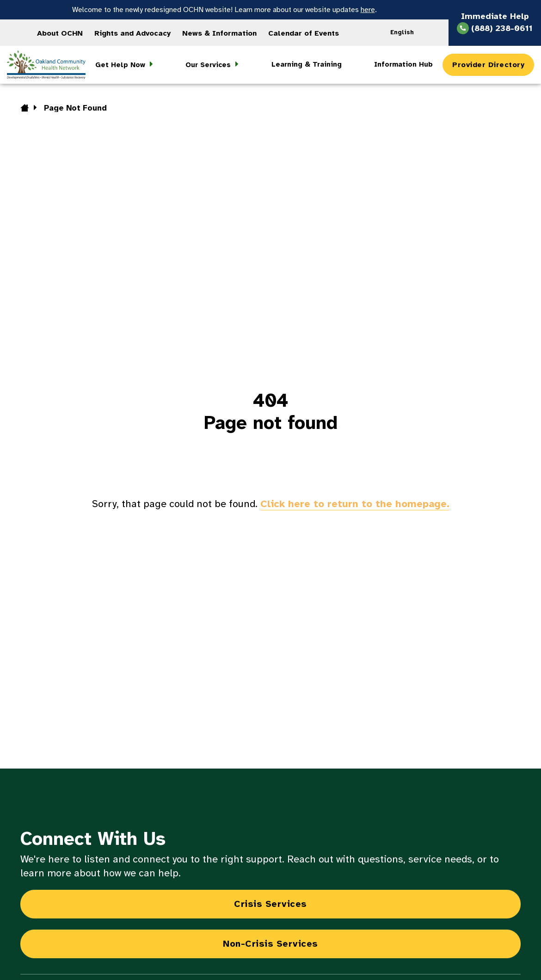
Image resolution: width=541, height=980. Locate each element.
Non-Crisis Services (270, 944)
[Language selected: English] (405, 33)
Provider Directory (488, 65)
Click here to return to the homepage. (355, 504)
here (368, 10)
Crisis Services (270, 904)
